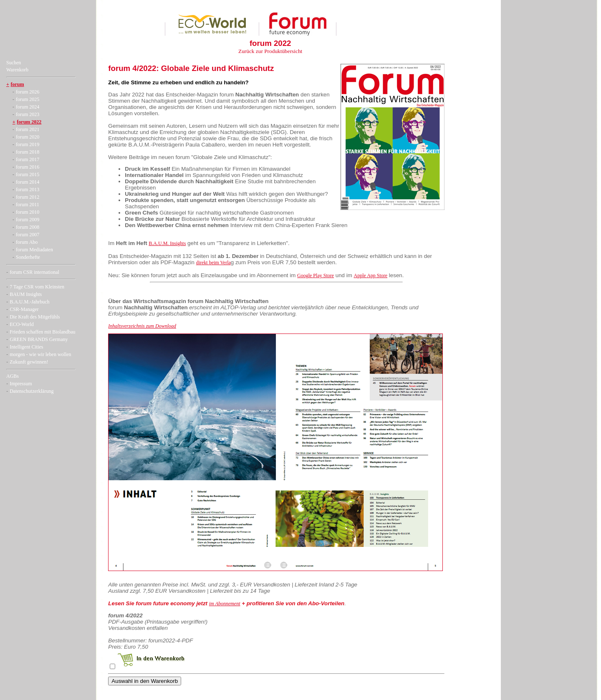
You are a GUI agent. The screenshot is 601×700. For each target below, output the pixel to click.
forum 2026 (28, 92)
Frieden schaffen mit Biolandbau (42, 332)
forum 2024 (28, 107)
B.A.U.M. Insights (167, 243)
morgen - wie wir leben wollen (40, 354)
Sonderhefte (28, 257)
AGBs (13, 376)
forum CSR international (34, 272)
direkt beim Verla (213, 263)
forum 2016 (28, 167)
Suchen (14, 63)
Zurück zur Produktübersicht (270, 51)
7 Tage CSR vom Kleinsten (37, 287)
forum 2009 (28, 220)
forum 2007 (28, 235)
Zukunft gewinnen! (29, 362)
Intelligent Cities (26, 347)
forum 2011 (28, 205)
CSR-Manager (24, 309)
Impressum (21, 384)
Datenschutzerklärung (32, 391)
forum (18, 84)
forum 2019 (28, 144)
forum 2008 (28, 227)
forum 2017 (28, 159)
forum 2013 (28, 190)
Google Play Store (316, 275)
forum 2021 (28, 129)
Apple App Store (370, 275)
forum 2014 (28, 182)
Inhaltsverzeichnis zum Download (142, 326)
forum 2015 (28, 174)
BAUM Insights (26, 294)
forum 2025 (28, 99)
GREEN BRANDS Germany (39, 339)
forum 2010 (28, 212)
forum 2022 (29, 122)
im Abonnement (225, 604)
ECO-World (22, 324)
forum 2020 (28, 137)
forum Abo (27, 242)
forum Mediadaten (34, 250)
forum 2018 (28, 152)
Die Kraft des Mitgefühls (35, 317)
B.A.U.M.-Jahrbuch (29, 302)
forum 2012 (28, 197)
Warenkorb (17, 70)
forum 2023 (28, 114)
